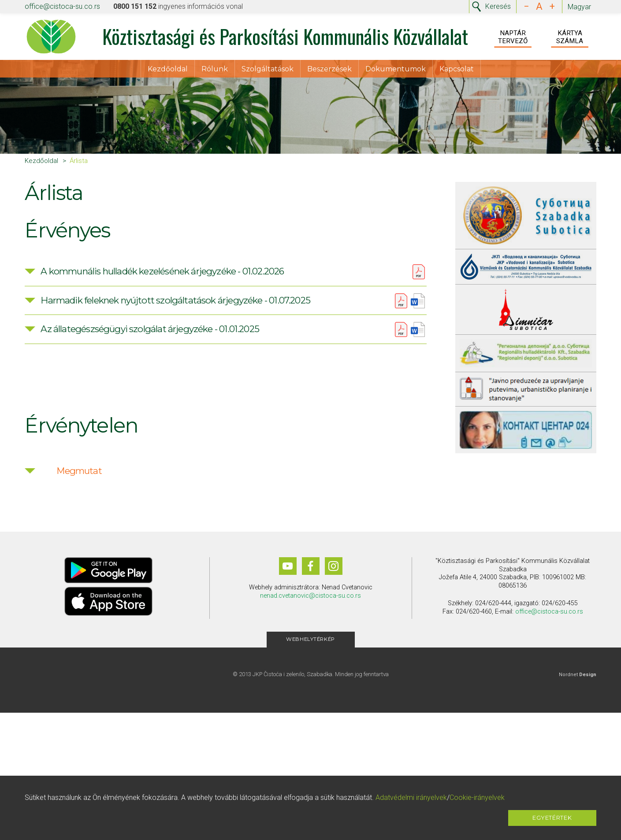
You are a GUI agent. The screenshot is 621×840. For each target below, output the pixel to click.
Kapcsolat (457, 71)
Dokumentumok (396, 71)
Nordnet (578, 681)
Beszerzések (329, 71)
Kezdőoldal (168, 71)
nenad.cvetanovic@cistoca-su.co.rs (310, 602)
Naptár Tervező (513, 38)
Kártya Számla (570, 38)
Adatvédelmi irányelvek (411, 797)
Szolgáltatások (268, 71)
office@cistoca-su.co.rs (62, 6)
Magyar (579, 7)
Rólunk (215, 71)
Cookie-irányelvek (477, 797)
